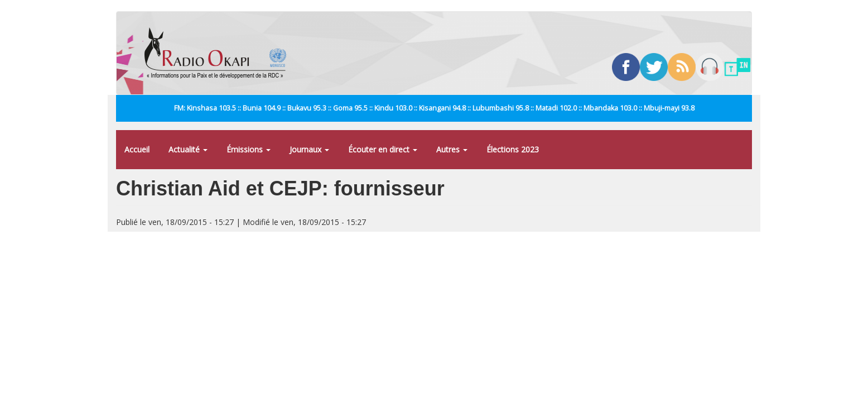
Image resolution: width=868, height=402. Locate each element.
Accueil (137, 149)
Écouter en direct (383, 149)
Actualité (188, 149)
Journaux (309, 149)
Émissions (249, 149)
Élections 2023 (513, 149)
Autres (452, 149)
